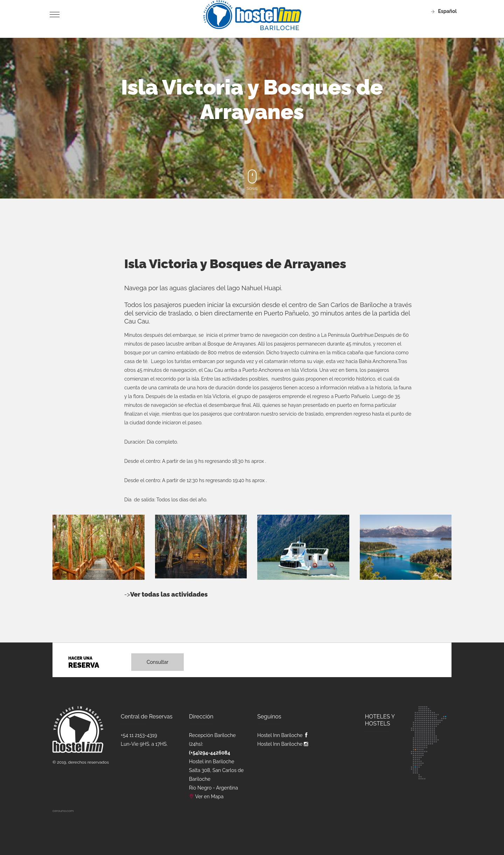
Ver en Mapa (209, 797)
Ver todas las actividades (169, 594)
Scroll (252, 180)
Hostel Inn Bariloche (283, 735)
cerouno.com (63, 811)
